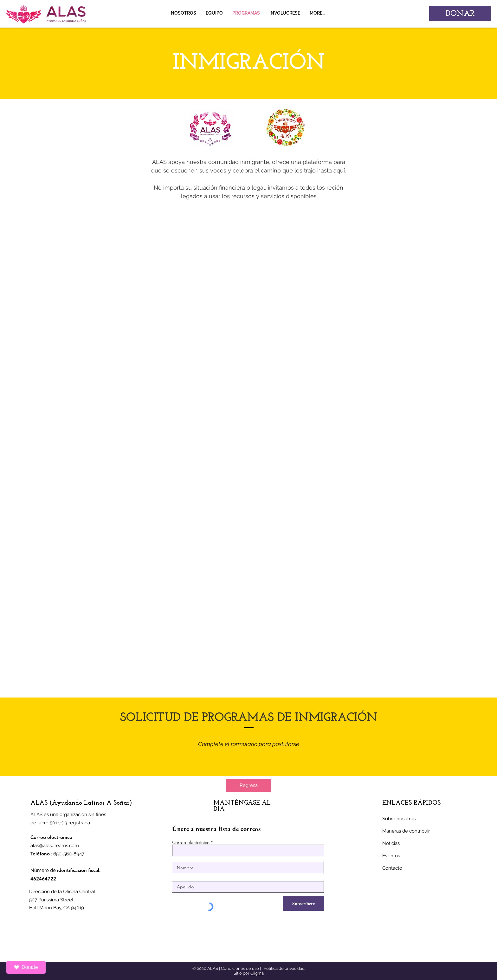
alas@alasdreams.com (55, 846)
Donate (26, 967)
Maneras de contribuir (406, 831)
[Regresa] (248, 785)
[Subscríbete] (303, 903)
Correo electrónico (191, 842)
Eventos (391, 856)
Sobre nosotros (399, 819)
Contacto (392, 868)
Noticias (391, 843)
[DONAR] (460, 14)
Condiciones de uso (240, 968)
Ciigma (257, 973)
